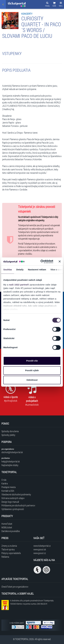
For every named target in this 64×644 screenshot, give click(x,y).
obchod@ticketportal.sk (12, 452)
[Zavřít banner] (60, 262)
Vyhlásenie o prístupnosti (13, 509)
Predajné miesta (9, 487)
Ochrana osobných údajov (13, 498)
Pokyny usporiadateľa (11, 553)
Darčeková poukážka (11, 531)
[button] (54, 5)
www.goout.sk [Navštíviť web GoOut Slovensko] (40, 549)
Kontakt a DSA (8, 491)
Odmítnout (32, 380)
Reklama (5, 557)
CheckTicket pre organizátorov (15, 587)
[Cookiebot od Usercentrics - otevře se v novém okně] (41, 262)
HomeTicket (7, 524)
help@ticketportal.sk (11, 461)
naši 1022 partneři (19, 285)
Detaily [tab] (20, 270)
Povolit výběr (32, 370)
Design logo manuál (10, 502)
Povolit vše (32, 361)
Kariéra (5, 483)
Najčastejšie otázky (10, 465)
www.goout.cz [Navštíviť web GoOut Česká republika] (40, 553)
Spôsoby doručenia (10, 431)
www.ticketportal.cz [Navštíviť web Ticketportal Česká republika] (42, 546)
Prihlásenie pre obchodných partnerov (18, 505)
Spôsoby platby (8, 435)
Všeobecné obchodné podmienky (16, 494)
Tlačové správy (8, 549)
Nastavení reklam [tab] (37, 270)
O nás (4, 480)
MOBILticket (7, 527)
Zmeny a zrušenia (9, 546)
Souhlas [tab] (8, 270)
